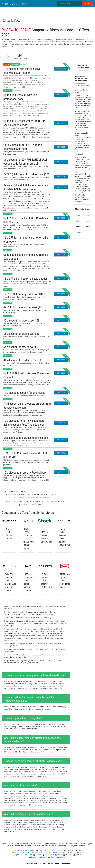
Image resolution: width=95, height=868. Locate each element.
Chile (44, 852)
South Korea (26, 855)
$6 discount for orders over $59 (21, 321)
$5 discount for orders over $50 (21, 334)
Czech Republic (24, 852)
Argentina (64, 852)
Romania (69, 850)
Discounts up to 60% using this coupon (26, 438)
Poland (39, 850)
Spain (16, 850)
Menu (88, 3)
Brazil (81, 852)
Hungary (33, 857)
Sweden (43, 857)
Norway (67, 855)
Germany (49, 850)
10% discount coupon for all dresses (24, 393)
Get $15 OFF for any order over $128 (24, 294)
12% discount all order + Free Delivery (25, 473)
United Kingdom (27, 850)
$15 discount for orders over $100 (23, 360)
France (78, 850)
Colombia (53, 852)
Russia (52, 857)
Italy (13, 852)
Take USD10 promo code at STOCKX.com (47, 535)
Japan (16, 855)
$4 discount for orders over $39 (21, 347)
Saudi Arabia (48, 855)
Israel (59, 855)
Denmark (77, 855)
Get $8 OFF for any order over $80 (23, 307)
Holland (59, 850)
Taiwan (37, 855)
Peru (73, 852)
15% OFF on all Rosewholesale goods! (25, 279)
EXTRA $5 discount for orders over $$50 (26, 174)
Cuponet (61, 857)
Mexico (36, 852)
